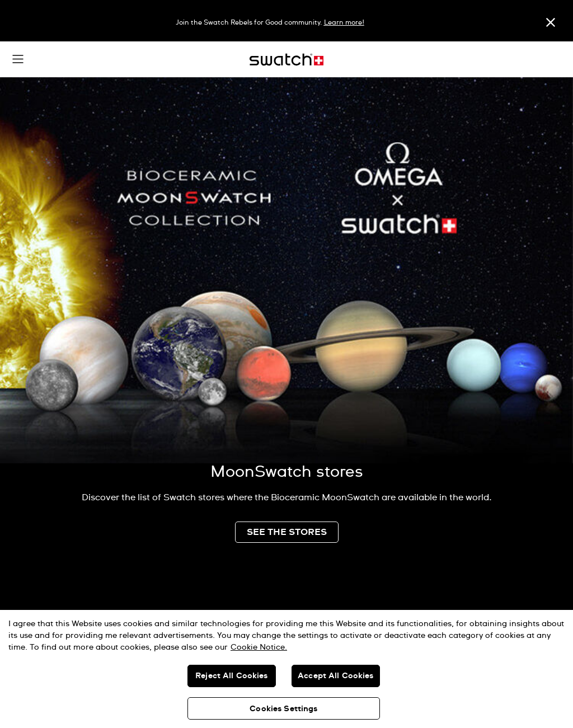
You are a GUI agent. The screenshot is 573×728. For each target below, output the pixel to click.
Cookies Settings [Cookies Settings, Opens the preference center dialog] (283, 709)
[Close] (551, 22)
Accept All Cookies (336, 676)
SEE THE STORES (287, 532)
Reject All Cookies (232, 676)
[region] (286, 669)
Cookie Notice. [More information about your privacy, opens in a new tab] (259, 647)
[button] (18, 59)
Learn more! (344, 23)
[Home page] (286, 60)
